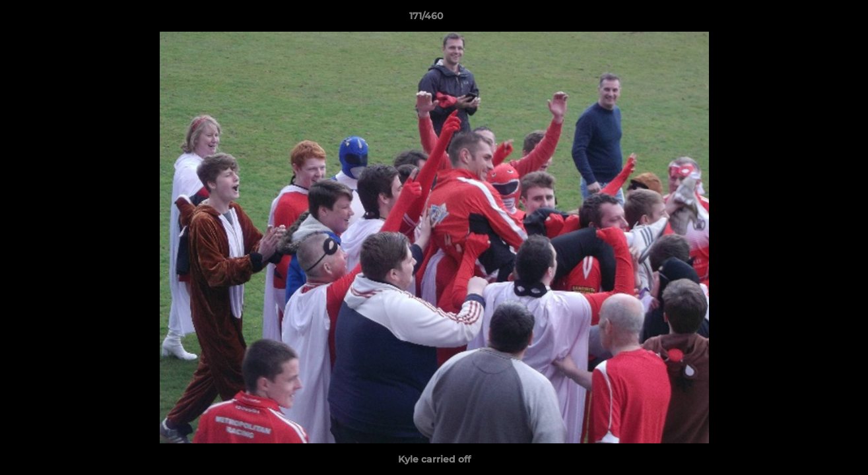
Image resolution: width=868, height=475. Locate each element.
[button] (813, 19)
